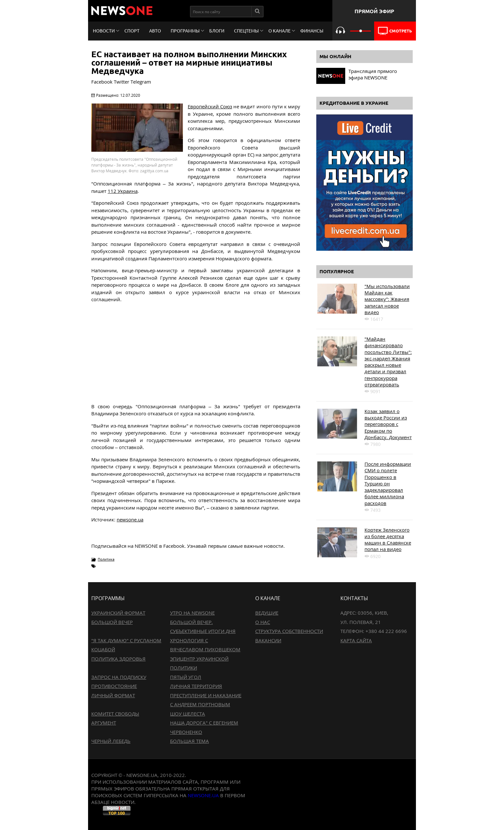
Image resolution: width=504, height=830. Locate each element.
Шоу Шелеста (188, 714)
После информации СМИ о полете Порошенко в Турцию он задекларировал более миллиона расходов (388, 483)
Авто (155, 31)
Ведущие (267, 613)
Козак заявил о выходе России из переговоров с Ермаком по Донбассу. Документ (388, 424)
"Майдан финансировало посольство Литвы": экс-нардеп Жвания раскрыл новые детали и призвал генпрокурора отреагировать (388, 362)
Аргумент (104, 723)
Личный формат (113, 695)
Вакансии (268, 640)
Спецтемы (246, 31)
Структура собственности (289, 631)
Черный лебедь (111, 741)
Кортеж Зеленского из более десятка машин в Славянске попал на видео (388, 540)
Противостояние (114, 686)
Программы (185, 31)
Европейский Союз (210, 106)
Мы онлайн (335, 56)
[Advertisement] (196, 353)
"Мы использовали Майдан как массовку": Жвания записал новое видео (387, 299)
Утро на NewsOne (192, 613)
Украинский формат (118, 613)
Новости (104, 31)
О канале (279, 31)
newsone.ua (130, 519)
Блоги (217, 31)
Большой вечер (112, 622)
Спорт (132, 31)
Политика (106, 559)
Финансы (312, 31)
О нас (263, 622)
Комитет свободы (115, 714)
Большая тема (189, 741)
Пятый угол (186, 677)
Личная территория (196, 686)
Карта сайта (356, 640)
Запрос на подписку (119, 677)
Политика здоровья (118, 659)
